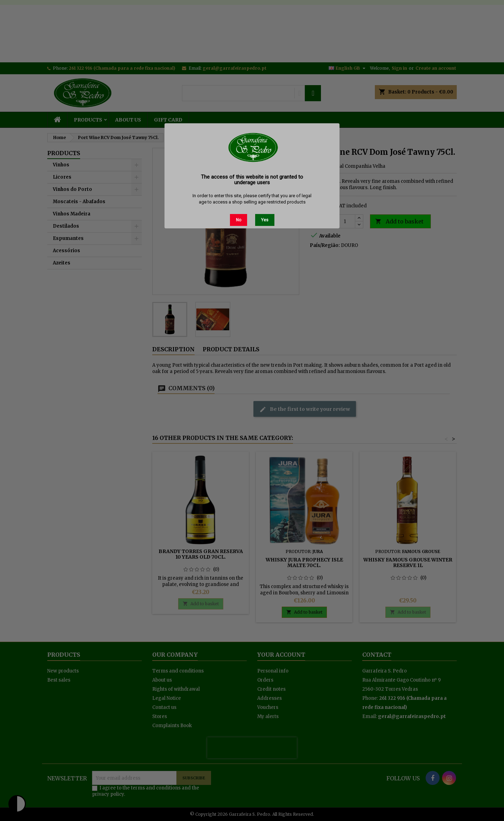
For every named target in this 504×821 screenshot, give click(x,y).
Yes (265, 220)
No (239, 220)
